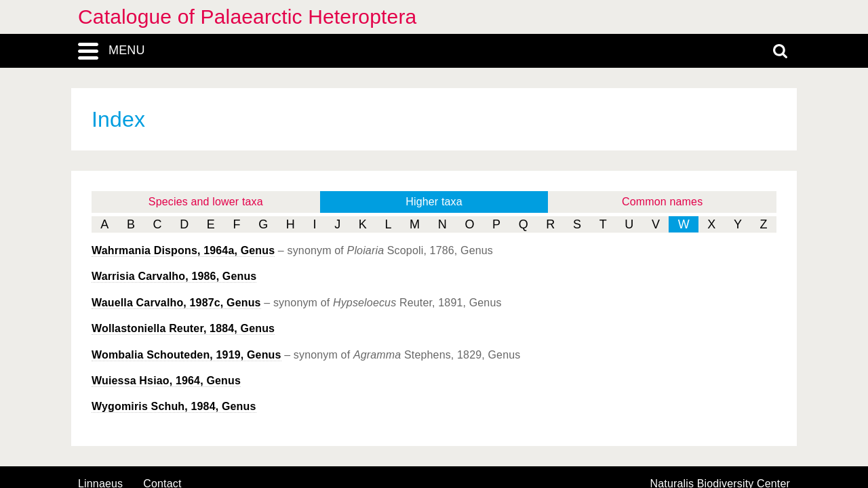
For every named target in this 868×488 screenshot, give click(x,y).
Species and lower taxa (206, 202)
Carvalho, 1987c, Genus (176, 303)
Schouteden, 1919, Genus (186, 355)
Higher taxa (434, 202)
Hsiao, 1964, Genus (166, 381)
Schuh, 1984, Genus (174, 406)
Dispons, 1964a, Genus (183, 250)
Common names (662, 202)
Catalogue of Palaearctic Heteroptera (247, 17)
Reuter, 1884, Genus (183, 328)
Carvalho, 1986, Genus (174, 276)
